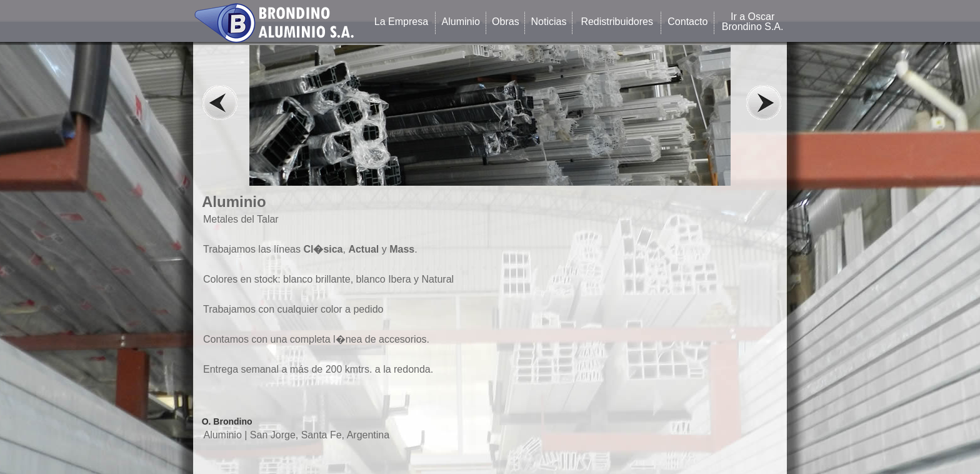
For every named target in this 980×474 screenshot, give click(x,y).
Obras (506, 22)
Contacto (687, 22)
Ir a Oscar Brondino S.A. (753, 22)
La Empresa (401, 22)
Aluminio (461, 22)
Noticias (549, 22)
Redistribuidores (617, 22)
